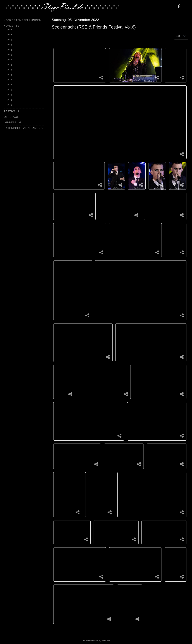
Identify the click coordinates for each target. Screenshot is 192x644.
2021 (9, 55)
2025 (9, 35)
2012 (9, 100)
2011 (9, 105)
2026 (9, 30)
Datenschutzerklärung (23, 128)
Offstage (11, 117)
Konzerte (12, 26)
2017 (9, 75)
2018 (9, 70)
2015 (9, 85)
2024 (9, 40)
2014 (9, 90)
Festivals (11, 111)
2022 (9, 50)
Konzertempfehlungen (22, 20)
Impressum (12, 122)
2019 (9, 65)
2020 (9, 60)
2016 (9, 80)
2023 (9, 45)
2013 (9, 95)
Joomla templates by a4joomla (96, 641)
